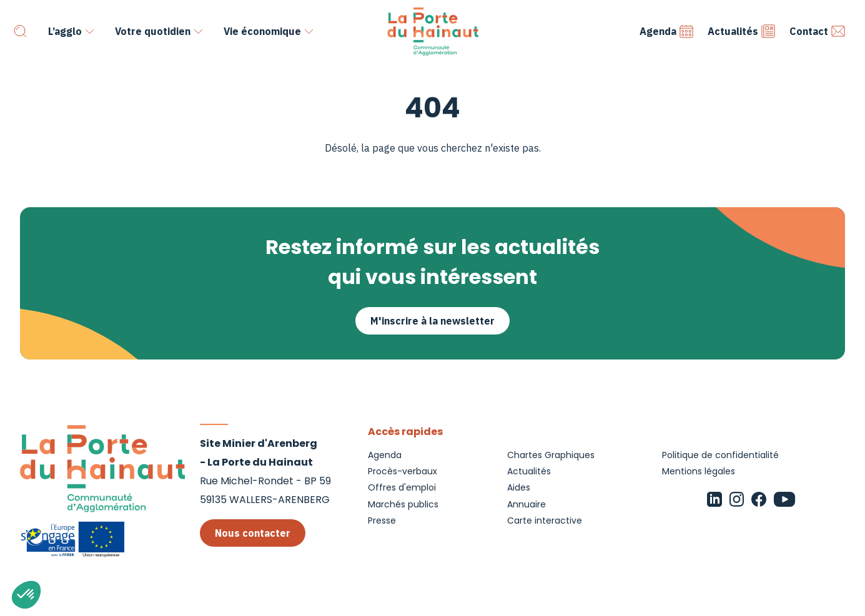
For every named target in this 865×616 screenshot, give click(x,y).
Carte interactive (545, 521)
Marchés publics (403, 504)
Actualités (742, 31)
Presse (382, 521)
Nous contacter (253, 533)
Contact (818, 31)
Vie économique (262, 31)
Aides (519, 487)
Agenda (667, 31)
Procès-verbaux (403, 471)
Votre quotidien (153, 31)
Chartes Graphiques (551, 455)
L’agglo (65, 31)
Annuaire (526, 504)
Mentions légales (699, 471)
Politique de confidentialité (720, 455)
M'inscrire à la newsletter (432, 321)
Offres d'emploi (402, 487)
